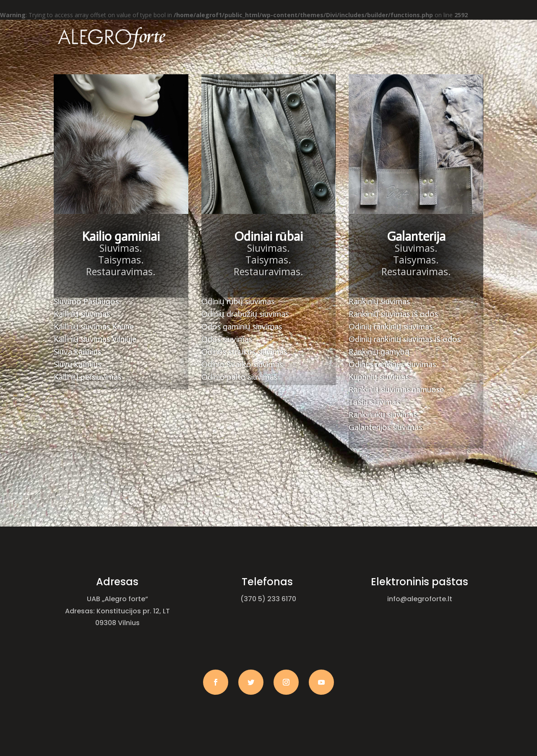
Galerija (321, 68)
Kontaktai (374, 68)
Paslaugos (269, 68)
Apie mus (216, 68)
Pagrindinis (167, 68)
